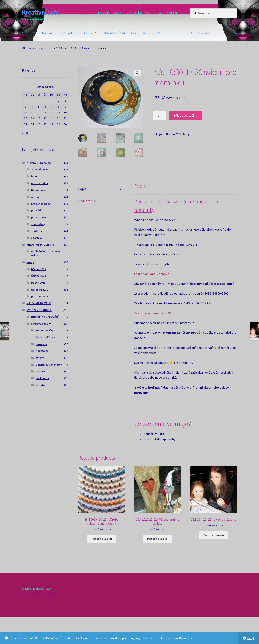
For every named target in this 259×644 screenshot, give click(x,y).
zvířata (40, 385)
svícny (40, 358)
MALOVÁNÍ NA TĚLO (138, 13)
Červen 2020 (38, 276)
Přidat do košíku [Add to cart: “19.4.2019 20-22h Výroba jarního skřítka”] (157, 539)
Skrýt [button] (251, 638)
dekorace (42, 344)
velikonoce (43, 378)
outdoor (36, 197)
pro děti (36, 210)
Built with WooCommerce (40, 594)
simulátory (38, 224)
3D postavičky (45, 330)
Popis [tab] (82, 189)
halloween (42, 351)
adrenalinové (39, 169)
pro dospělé (38, 217)
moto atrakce (40, 183)
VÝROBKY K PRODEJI (39, 310)
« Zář (25, 133)
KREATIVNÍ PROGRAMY (108, 13)
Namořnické (39, 190)
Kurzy (40, 48)
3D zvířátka (48, 337)
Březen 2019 (54, 48)
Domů (30, 48)
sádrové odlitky (41, 324)
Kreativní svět (41, 12)
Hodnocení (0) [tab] (88, 201)
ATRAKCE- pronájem (167, 13)
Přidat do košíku (186, 115)
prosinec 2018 (40, 296)
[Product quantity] (160, 116)
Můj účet (149, 33)
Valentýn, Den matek (49, 365)
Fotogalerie (69, 33)
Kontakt (48, 33)
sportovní (37, 238)
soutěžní (37, 231)
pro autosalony (41, 204)
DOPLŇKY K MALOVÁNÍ (45, 317)
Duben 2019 (38, 283)
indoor (35, 176)
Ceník (88, 33)
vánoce (40, 371)
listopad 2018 (40, 290)
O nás (26, 33)
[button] (137, 73)
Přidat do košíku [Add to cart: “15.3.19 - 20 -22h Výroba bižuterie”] (214, 535)
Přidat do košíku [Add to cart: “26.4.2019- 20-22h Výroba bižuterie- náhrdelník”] (102, 539)
